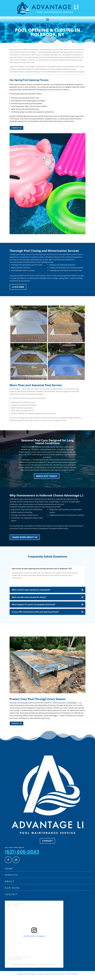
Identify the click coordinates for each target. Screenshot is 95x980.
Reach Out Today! (47, 479)
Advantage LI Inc (17, 967)
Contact (47, 844)
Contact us (17, 131)
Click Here (18, 290)
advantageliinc (30, 967)
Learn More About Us (25, 540)
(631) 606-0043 (22, 856)
